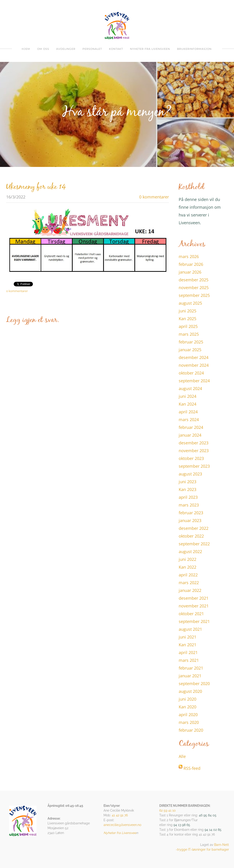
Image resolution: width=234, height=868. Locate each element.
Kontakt (116, 49)
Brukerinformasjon (194, 49)
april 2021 (188, 652)
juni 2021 (187, 637)
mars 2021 (189, 660)
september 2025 (194, 295)
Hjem (26, 49)
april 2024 (188, 412)
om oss (43, 49)
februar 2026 (191, 264)
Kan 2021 (187, 645)
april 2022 (188, 575)
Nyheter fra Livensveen (150, 49)
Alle (182, 756)
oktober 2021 (191, 614)
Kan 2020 (187, 707)
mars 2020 (189, 722)
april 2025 (188, 326)
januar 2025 (190, 350)
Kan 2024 (187, 404)
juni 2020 (187, 699)
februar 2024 (191, 427)
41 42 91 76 (120, 815)
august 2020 (190, 691)
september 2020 (194, 683)
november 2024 (194, 365)
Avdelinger (66, 49)
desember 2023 (194, 443)
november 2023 (194, 451)
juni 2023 (187, 482)
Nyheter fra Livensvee (120, 833)
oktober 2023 (191, 458)
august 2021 (190, 629)
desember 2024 (194, 357)
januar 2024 (190, 435)
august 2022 (190, 551)
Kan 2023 (187, 489)
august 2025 (190, 303)
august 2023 (190, 474)
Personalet (92, 49)
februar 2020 (191, 730)
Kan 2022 (187, 567)
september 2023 (194, 466)
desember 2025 (194, 280)
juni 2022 (187, 559)
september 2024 (194, 381)
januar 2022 (190, 590)
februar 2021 (191, 668)
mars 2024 (189, 419)
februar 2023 (191, 513)
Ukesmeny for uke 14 (36, 187)
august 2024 (190, 388)
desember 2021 (194, 598)
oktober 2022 (191, 536)
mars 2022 (189, 583)
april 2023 (188, 497)
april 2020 (188, 715)
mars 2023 (189, 505)
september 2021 (194, 621)
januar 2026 (190, 272)
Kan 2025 (187, 319)
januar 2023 (190, 520)
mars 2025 (189, 334)
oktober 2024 (191, 373)
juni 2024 (187, 396)
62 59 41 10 (168, 810)
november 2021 (194, 606)
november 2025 (194, 288)
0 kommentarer (154, 197)
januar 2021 (190, 676)
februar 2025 (191, 342)
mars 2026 (189, 256)
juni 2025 (187, 311)
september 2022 (194, 544)
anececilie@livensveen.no (122, 825)
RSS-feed (192, 768)
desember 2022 (194, 528)
